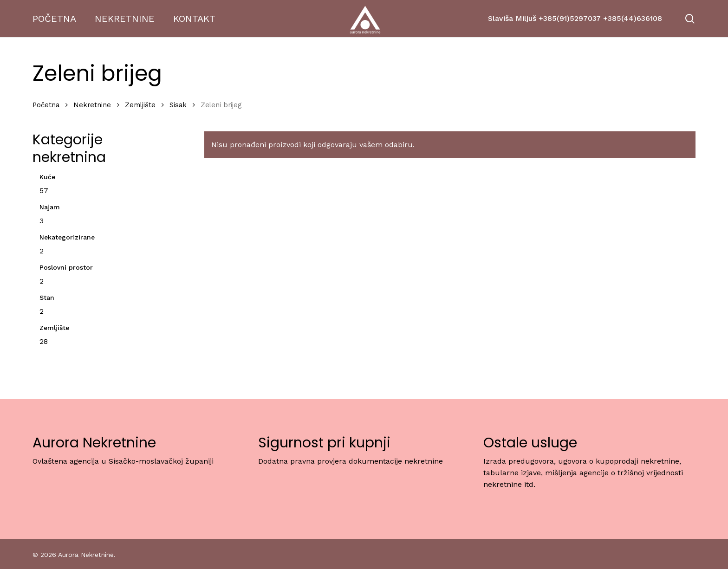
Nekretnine (92, 105)
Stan (47, 297)
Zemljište (140, 105)
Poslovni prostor (66, 267)
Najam (50, 207)
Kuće (47, 177)
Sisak (178, 105)
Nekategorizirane (67, 237)
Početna (46, 105)
